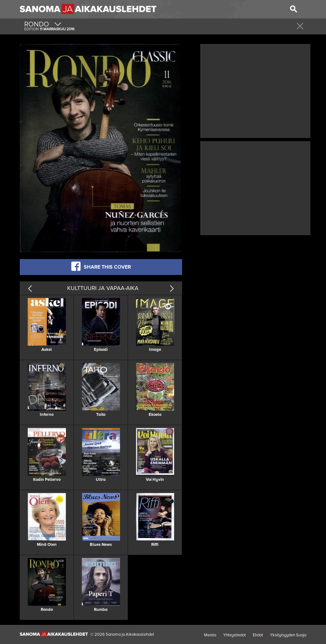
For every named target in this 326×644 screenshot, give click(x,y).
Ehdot (258, 635)
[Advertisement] (255, 90)
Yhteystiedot (234, 635)
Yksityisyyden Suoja (288, 635)
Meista (210, 635)
